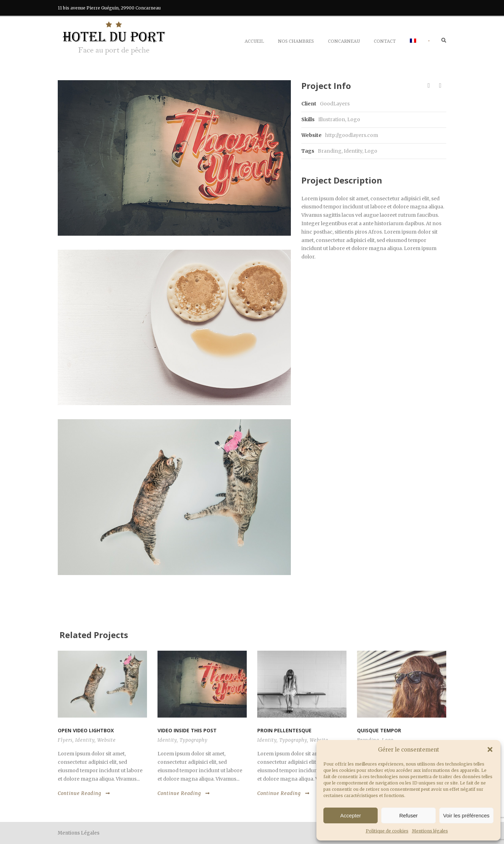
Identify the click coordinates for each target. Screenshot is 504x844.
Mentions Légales (79, 833)
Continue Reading (84, 793)
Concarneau (344, 41)
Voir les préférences (466, 815)
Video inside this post (187, 730)
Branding (330, 151)
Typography (194, 740)
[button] (490, 749)
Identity (353, 151)
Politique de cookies (387, 831)
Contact (385, 41)
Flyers (65, 740)
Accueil (254, 41)
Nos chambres (296, 41)
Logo (371, 151)
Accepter (351, 815)
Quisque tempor (379, 730)
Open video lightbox (86, 730)
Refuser (409, 815)
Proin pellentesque (284, 730)
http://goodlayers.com (352, 135)
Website (107, 740)
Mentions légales (430, 831)
